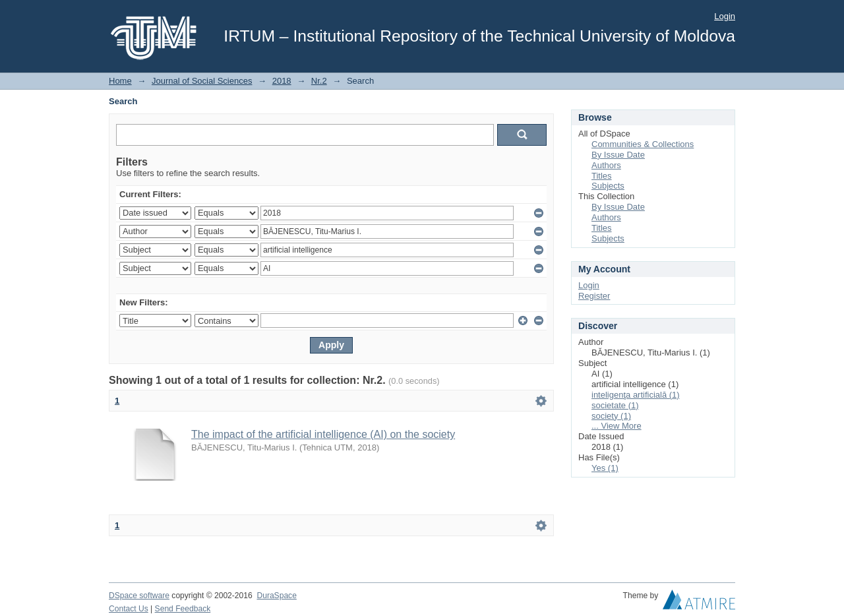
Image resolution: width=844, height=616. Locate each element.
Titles (602, 176)
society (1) (611, 416)
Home (120, 81)
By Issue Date (618, 155)
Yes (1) (605, 468)
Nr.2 (319, 81)
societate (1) (615, 405)
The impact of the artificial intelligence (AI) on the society (323, 434)
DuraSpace (276, 596)
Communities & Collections (643, 144)
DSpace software (139, 596)
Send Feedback (183, 609)
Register (594, 296)
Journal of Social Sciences (202, 81)
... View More (617, 426)
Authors (606, 165)
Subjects (608, 186)
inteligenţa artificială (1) (636, 395)
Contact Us (129, 609)
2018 (282, 81)
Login (725, 16)
